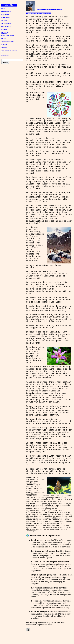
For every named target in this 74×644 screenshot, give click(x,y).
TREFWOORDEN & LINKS (9, 50)
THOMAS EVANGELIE (8, 41)
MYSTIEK (4, 29)
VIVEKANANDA (6, 24)
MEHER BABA (6, 18)
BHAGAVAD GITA (6, 26)
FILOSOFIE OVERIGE (8, 35)
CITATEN (4, 47)
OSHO (3, 9)
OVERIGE (4, 44)
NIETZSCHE (5, 32)
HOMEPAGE (5, 56)
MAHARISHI (5, 15)
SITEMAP (4, 53)
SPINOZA (4, 34)
